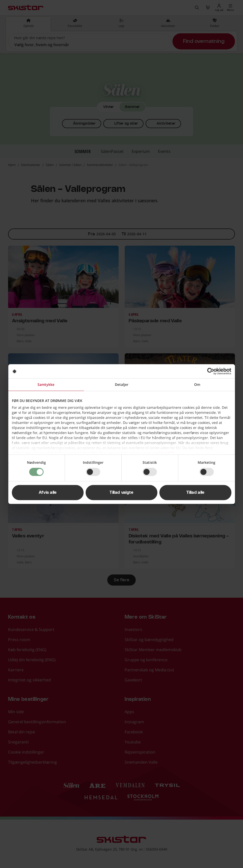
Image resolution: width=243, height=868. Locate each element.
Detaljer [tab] (122, 384)
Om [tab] (197, 384)
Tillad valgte (121, 493)
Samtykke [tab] (46, 384)
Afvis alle (48, 493)
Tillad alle (195, 493)
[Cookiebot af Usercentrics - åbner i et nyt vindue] (209, 371)
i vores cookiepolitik (157, 453)
